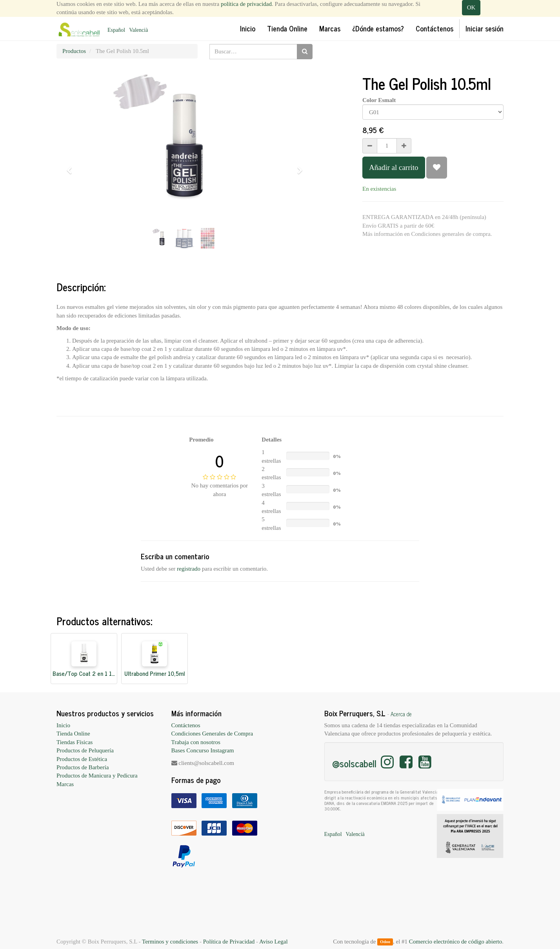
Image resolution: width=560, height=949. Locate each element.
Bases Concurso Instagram (203, 750)
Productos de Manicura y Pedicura (97, 776)
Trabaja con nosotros (196, 742)
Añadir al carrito (394, 167)
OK (471, 7)
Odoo (385, 942)
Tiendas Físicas (75, 742)
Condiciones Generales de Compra (212, 734)
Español (116, 30)
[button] (72, 167)
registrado (189, 569)
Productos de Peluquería (85, 750)
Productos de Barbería (83, 767)
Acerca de (401, 714)
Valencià (138, 30)
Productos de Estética (82, 759)
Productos (74, 51)
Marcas (65, 784)
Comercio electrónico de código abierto (455, 942)
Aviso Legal (274, 942)
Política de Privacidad (229, 942)
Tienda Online (73, 734)
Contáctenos (186, 725)
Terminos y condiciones (170, 942)
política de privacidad (246, 4)
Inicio (63, 725)
